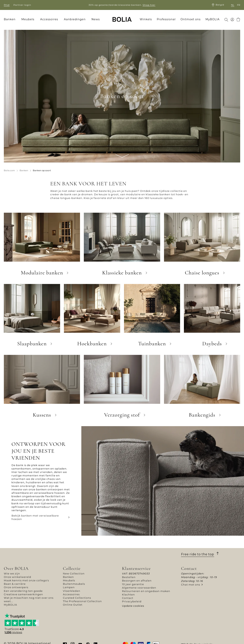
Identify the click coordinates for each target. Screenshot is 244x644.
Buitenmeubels (74, 584)
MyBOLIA (10, 605)
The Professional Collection (82, 601)
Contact (128, 598)
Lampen (69, 587)
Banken (68, 577)
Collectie (72, 568)
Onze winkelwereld (18, 577)
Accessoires (71, 594)
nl (233, 5)
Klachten (129, 595)
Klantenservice (136, 568)
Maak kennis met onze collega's (26, 580)
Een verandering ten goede (23, 591)
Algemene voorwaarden (139, 588)
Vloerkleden (72, 591)
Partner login (22, 5)
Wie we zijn (12, 573)
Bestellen (129, 577)
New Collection (74, 573)
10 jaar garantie (133, 584)
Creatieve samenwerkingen (23, 594)
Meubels (69, 580)
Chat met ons (191, 585)
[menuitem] (11, 19)
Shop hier (149, 5)
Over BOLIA (16, 568)
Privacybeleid (132, 601)
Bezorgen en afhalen (137, 581)
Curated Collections (77, 598)
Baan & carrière (15, 584)
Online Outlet (73, 605)
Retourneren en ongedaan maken (146, 591)
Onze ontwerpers (16, 587)
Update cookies (133, 606)
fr (239, 5)
